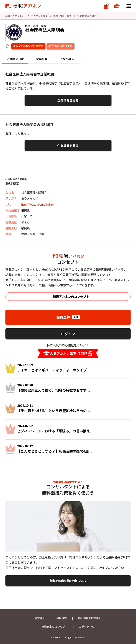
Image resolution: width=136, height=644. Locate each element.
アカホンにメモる (62, 46)
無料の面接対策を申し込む (68, 581)
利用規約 (61, 618)
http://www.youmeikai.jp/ (38, 204)
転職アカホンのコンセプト (71, 297)
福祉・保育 (66, 16)
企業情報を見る (68, 100)
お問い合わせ (87, 626)
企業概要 (42, 59)
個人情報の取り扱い (90, 618)
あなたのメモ (68, 59)
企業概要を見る (68, 146)
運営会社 (40, 618)
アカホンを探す (39, 16)
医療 (56, 16)
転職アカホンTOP (15, 16)
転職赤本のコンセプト (55, 626)
